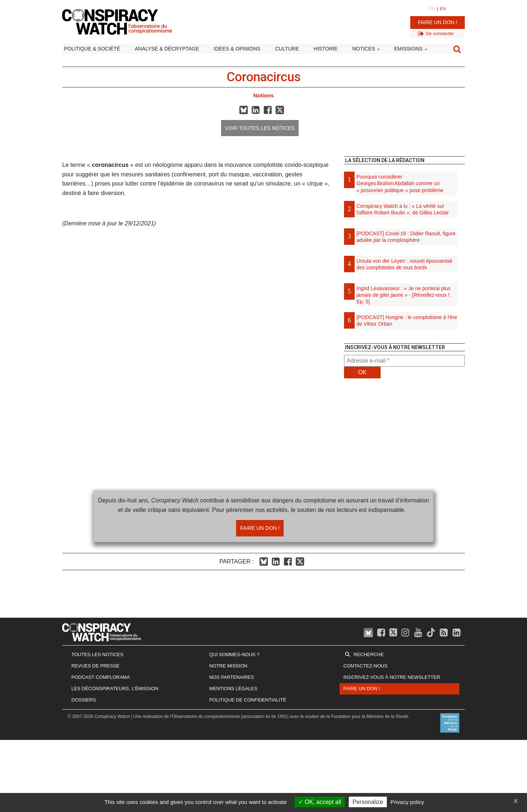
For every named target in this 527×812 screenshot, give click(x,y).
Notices (364, 49)
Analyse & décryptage (167, 49)
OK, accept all (320, 802)
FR (432, 9)
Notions (263, 95)
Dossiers (84, 700)
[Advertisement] (404, 479)
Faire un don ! (438, 22)
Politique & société (92, 49)
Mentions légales (233, 688)
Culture (287, 49)
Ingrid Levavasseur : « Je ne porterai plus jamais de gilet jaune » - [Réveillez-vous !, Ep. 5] (404, 295)
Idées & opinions (237, 49)
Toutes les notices (97, 654)
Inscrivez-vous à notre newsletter (392, 677)
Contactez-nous (365, 666)
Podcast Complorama (101, 677)
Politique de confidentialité (248, 700)
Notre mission (228, 666)
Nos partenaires (232, 677)
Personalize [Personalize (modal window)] (368, 802)
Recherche (369, 654)
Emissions (408, 49)
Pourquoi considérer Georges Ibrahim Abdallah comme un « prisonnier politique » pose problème (400, 183)
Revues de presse (96, 666)
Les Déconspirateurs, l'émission (115, 688)
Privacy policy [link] (407, 802)
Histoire (326, 49)
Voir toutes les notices (260, 128)
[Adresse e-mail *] (404, 361)
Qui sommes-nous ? (234, 654)
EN (443, 9)
